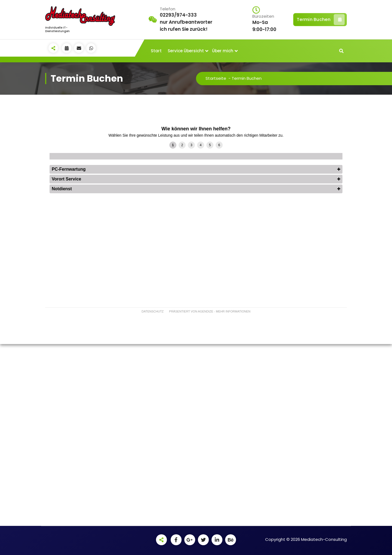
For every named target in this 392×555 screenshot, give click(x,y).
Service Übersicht (186, 51)
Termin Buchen (321, 20)
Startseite (216, 78)
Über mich (223, 51)
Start (156, 51)
